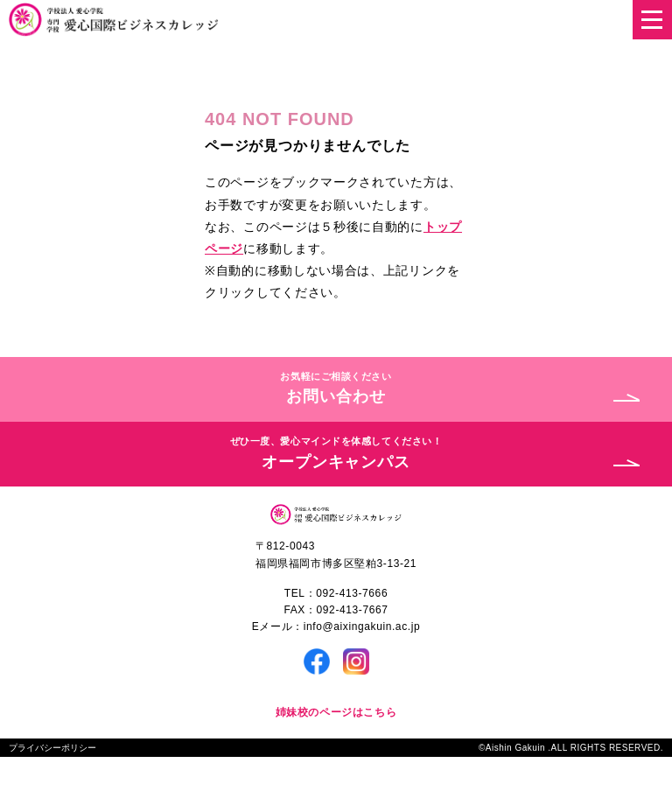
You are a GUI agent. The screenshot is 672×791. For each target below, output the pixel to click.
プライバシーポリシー (52, 748)
